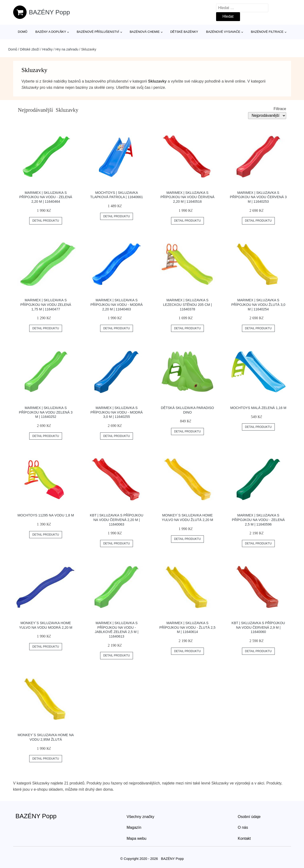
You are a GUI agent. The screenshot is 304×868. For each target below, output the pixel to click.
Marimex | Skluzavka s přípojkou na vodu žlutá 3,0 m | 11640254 (258, 305)
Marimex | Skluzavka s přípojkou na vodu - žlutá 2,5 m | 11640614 (187, 627)
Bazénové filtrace (267, 32)
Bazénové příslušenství (98, 32)
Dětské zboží (30, 49)
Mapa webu (137, 838)
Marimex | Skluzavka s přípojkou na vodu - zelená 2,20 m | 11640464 (46, 197)
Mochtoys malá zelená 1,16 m (258, 408)
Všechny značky (141, 817)
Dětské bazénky (184, 32)
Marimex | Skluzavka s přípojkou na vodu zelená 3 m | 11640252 (46, 412)
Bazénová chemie (145, 32)
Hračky (47, 49)
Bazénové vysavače (223, 32)
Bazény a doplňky (51, 32)
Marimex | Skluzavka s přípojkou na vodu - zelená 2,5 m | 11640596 (258, 520)
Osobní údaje (249, 817)
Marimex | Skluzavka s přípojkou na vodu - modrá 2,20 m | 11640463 (116, 305)
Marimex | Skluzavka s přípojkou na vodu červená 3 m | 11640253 (258, 197)
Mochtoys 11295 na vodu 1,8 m (46, 515)
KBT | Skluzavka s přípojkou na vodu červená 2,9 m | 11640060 (258, 627)
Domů (23, 32)
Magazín (134, 827)
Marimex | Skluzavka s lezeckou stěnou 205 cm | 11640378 (188, 305)
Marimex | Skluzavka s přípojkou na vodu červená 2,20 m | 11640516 (187, 197)
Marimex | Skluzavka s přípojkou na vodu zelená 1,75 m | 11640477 (46, 305)
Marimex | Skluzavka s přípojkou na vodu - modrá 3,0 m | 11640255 (116, 412)
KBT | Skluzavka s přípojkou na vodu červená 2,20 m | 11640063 (117, 520)
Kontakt (244, 838)
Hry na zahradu (67, 49)
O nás (243, 827)
